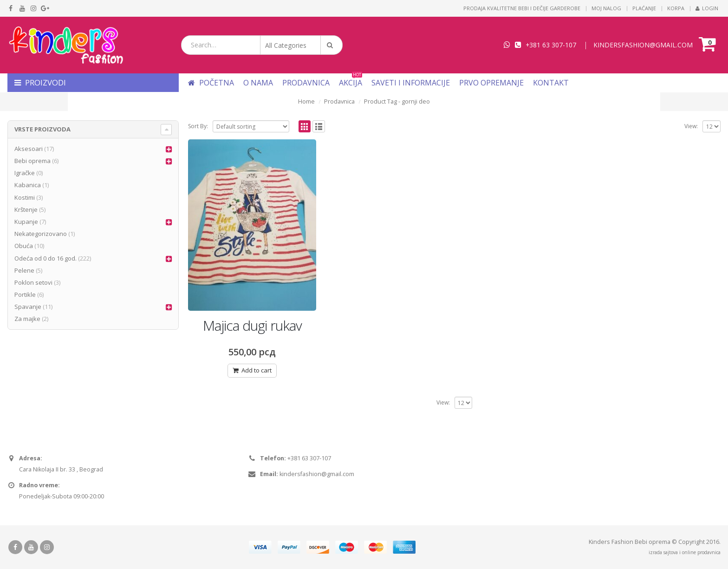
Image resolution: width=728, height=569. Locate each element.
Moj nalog (606, 8)
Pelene (24, 270)
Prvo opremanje (491, 83)
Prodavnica (306, 83)
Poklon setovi (33, 282)
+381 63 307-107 (551, 45)
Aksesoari (29, 149)
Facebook (15, 547)
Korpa (676, 8)
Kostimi (25, 197)
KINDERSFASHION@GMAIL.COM (643, 45)
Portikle (25, 294)
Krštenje (26, 209)
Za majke (27, 319)
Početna (211, 83)
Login (707, 8)
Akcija (351, 83)
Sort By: (198, 126)
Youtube (31, 547)
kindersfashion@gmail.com (317, 474)
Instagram (47, 547)
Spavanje (28, 307)
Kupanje (26, 222)
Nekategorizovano (41, 234)
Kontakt (551, 83)
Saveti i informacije (411, 83)
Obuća (24, 246)
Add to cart (257, 370)
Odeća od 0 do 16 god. (45, 258)
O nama (258, 83)
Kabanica (28, 185)
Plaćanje (644, 8)
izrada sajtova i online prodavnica (685, 552)
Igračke (25, 173)
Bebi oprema (32, 161)
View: (691, 126)
